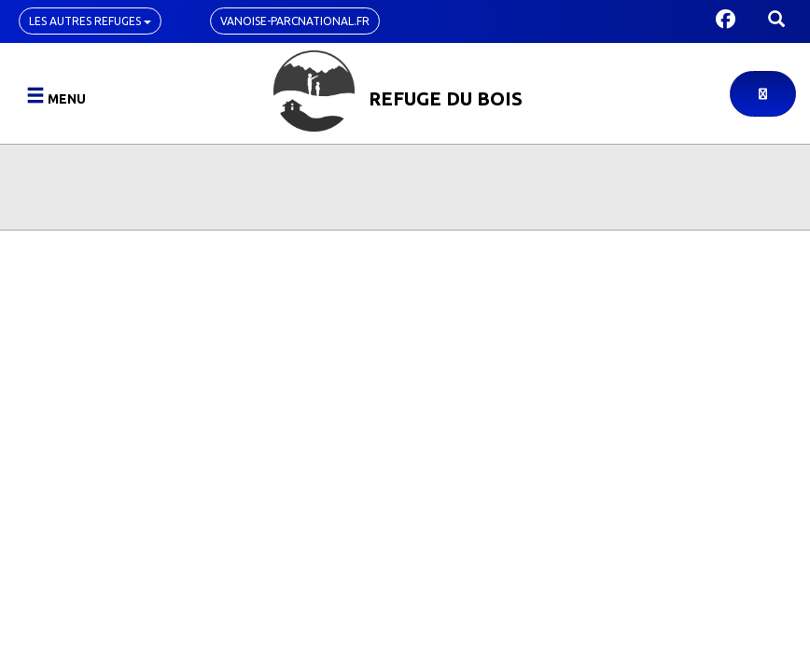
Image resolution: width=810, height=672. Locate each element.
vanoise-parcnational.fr (295, 21)
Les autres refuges (90, 21)
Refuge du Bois (446, 98)
